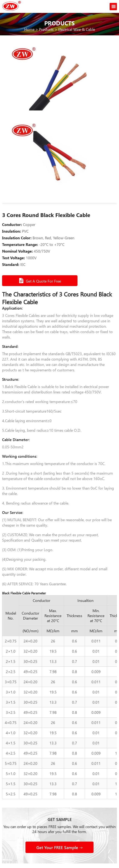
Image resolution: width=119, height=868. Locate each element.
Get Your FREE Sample (59, 847)
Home (29, 29)
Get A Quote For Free (40, 281)
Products (46, 29)
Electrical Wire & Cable (77, 29)
